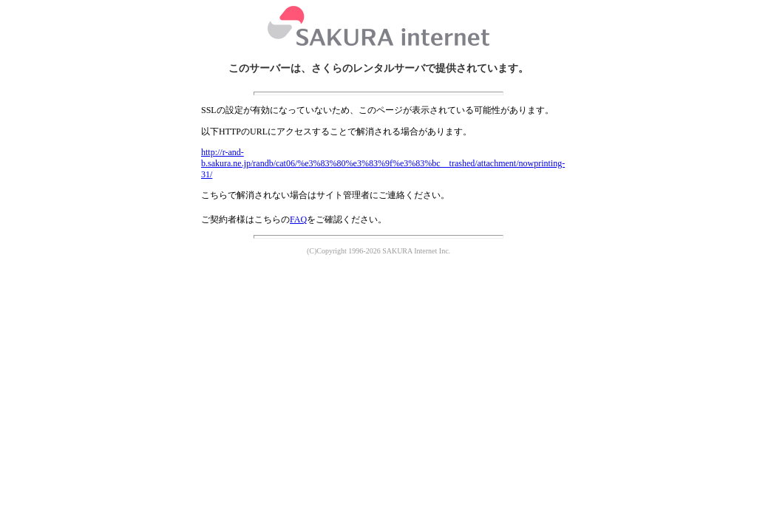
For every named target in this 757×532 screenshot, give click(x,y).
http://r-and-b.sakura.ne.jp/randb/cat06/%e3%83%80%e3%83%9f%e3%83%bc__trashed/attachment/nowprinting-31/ (383, 163)
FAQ (298, 219)
